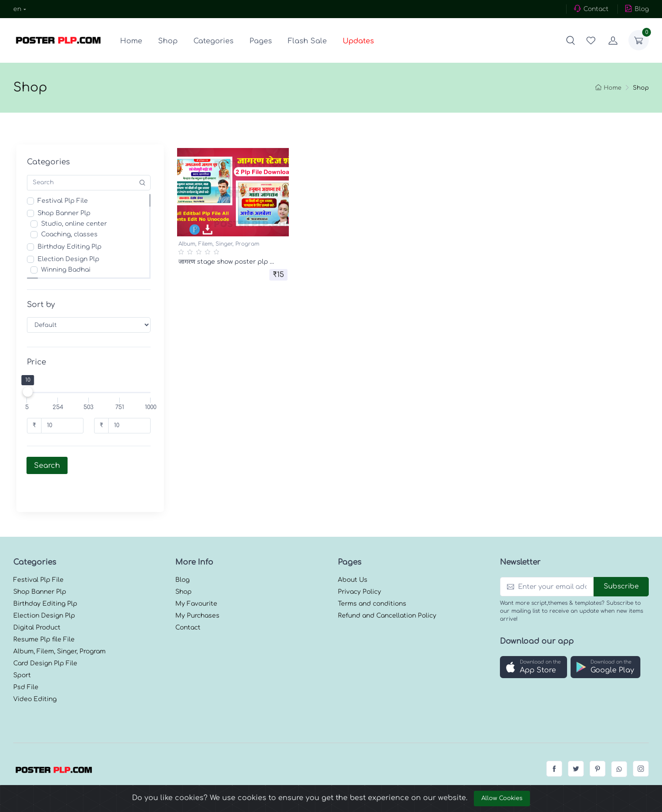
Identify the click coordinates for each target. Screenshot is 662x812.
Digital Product (37, 603)
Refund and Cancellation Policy (387, 591)
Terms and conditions (372, 579)
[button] (571, 40)
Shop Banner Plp (67, 213)
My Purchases (197, 591)
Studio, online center (77, 224)
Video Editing (35, 674)
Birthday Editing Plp (72, 247)
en (17, 9)
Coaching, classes (72, 234)
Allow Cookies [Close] (502, 798)
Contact (591, 9)
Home (131, 41)
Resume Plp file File (44, 615)
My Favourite (196, 579)
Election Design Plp (71, 259)
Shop (168, 41)
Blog (637, 9)
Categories (214, 41)
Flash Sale (307, 41)
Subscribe (621, 562)
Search (50, 466)
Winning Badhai (68, 270)
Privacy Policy (359, 567)
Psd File (26, 662)
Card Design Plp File (45, 639)
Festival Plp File (65, 201)
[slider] (30, 392)
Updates (358, 41)
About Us (353, 555)
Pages (261, 41)
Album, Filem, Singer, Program (219, 244)
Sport (22, 651)
